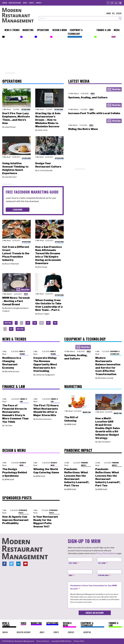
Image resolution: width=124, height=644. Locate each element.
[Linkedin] (116, 3)
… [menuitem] (22, 323)
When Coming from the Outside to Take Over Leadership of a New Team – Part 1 (49, 305)
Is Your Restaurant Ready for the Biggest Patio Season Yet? (46, 522)
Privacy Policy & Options (106, 553)
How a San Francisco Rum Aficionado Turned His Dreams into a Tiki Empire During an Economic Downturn (49, 255)
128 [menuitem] (55, 323)
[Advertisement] (62, 56)
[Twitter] (112, 3)
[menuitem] (5, 3)
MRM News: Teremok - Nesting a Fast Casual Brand (16, 301)
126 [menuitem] (42, 323)
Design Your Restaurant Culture (48, 165)
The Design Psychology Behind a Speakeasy (15, 472)
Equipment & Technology (115, 353)
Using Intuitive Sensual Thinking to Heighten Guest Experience (15, 168)
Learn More (18, 210)
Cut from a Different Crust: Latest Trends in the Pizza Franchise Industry (16, 253)
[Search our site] (78, 18)
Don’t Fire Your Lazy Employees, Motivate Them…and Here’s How (16, 118)
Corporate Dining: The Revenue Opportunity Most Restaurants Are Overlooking (45, 364)
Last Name (102, 563)
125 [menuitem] (35, 323)
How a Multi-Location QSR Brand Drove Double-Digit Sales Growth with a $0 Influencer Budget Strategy (108, 428)
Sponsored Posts (23, 511)
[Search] (120, 18)
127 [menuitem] (48, 323)
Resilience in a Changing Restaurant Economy (12, 363)
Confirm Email (103, 575)
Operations (26, 109)
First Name (73, 563)
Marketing (87, 412)
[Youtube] (120, 3)
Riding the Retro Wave (83, 129)
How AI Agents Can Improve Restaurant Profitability (15, 520)
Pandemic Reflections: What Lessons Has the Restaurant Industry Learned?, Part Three (77, 477)
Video (26, 294)
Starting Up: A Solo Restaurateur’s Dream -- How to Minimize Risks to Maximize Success (48, 120)
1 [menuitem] (16, 323)
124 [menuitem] (28, 323)
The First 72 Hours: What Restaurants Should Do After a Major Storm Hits (46, 410)
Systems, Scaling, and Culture (88, 97)
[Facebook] (108, 3)
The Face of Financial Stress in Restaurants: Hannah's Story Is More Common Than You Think (15, 414)
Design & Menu (23, 464)
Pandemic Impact (85, 464)
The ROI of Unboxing (71, 419)
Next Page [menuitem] (20, 329)
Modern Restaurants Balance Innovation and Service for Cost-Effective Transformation (108, 366)
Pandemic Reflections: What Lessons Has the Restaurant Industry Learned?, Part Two (108, 477)
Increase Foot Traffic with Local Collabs (94, 113)
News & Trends (22, 353)
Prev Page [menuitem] (8, 323)
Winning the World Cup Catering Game (46, 471)
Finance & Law (23, 400)
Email (71, 575)
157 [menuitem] (11, 329)
